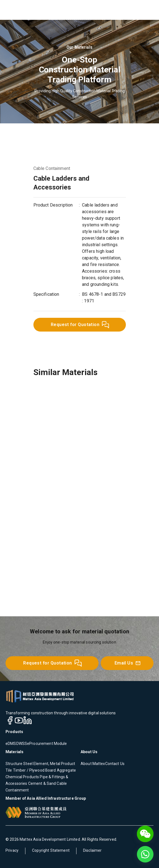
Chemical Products (22, 777)
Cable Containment (52, 168)
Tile (9, 770)
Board (50, 770)
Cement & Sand (41, 783)
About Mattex (93, 764)
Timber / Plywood (28, 770)
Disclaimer (92, 850)
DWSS (22, 744)
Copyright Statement (51, 850)
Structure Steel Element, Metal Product (40, 764)
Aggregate (66, 770)
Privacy (12, 850)
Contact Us (115, 764)
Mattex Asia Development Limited (50, 839)
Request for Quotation (80, 325)
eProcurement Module (47, 744)
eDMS (11, 744)
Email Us (128, 663)
